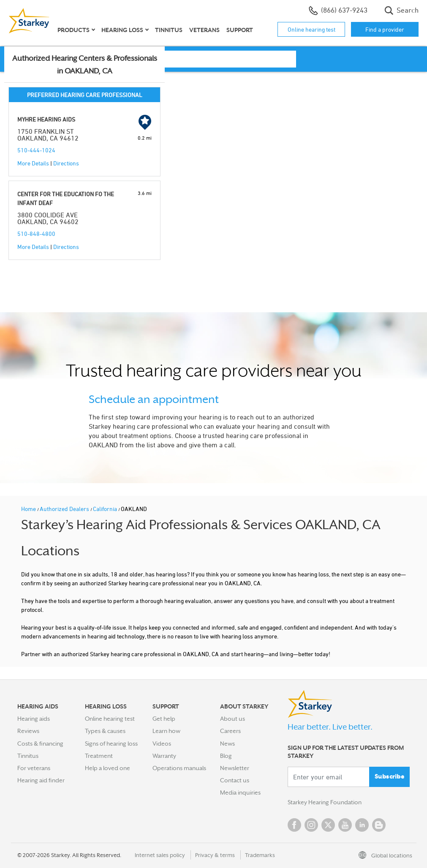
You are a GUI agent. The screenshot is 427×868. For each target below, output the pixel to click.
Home (29, 509)
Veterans (204, 30)
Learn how (166, 731)
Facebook (294, 825)
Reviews (28, 731)
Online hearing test (311, 29)
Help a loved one (107, 768)
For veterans (34, 768)
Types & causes (105, 731)
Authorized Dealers (65, 509)
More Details (33, 163)
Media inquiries (240, 792)
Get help (164, 719)
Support (240, 30)
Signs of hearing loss (111, 744)
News (227, 744)
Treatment (99, 756)
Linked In (362, 825)
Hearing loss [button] (122, 30)
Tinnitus (169, 30)
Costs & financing (40, 744)
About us (233, 719)
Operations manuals (179, 768)
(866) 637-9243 (338, 11)
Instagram (311, 825)
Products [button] (73, 30)
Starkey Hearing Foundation (325, 802)
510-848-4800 (36, 234)
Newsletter (235, 768)
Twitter (328, 825)
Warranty (164, 756)
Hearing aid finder (41, 780)
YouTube (345, 825)
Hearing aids (34, 719)
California (106, 509)
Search (401, 11)
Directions (66, 163)
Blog (226, 756)
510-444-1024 (36, 150)
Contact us (235, 780)
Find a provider (385, 29)
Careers (230, 731)
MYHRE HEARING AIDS (46, 119)
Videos (162, 744)
